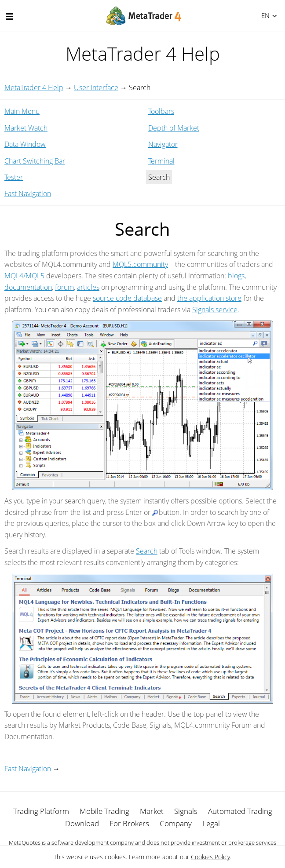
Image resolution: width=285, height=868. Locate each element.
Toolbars (161, 111)
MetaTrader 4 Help (34, 88)
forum (64, 287)
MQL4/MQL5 (24, 276)
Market (152, 811)
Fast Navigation (28, 193)
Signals (186, 811)
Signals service (215, 310)
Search (147, 551)
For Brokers (129, 823)
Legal (211, 823)
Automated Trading (240, 811)
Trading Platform (41, 811)
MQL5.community (140, 264)
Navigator (163, 144)
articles (88, 287)
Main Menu (22, 111)
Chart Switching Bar (35, 161)
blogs (236, 276)
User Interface (96, 88)
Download (82, 823)
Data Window (25, 144)
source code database (127, 298)
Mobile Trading (104, 811)
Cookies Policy (210, 857)
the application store (209, 298)
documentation (28, 287)
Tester (14, 177)
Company (176, 823)
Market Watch (26, 128)
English (264, 15)
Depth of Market (174, 128)
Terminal (161, 161)
